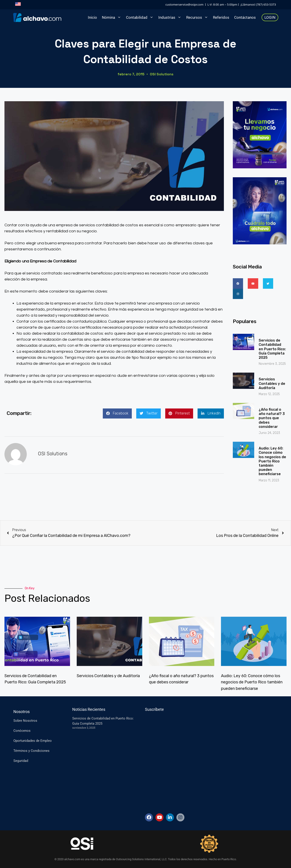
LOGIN (270, 17)
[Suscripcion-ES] (202, 761)
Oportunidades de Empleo (33, 741)
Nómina (113, 18)
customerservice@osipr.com (185, 4)
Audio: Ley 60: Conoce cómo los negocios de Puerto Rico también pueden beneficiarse (272, 450)
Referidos (221, 17)
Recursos (198, 18)
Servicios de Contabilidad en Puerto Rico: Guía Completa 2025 (272, 338)
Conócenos (22, 731)
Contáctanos (245, 17)
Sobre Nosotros (25, 721)
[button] (117, 413)
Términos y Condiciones (31, 751)
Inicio (92, 17)
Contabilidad (141, 18)
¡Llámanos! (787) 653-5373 (258, 4)
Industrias (171, 18)
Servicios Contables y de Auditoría (272, 372)
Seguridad (21, 761)
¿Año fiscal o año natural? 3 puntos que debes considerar (272, 407)
